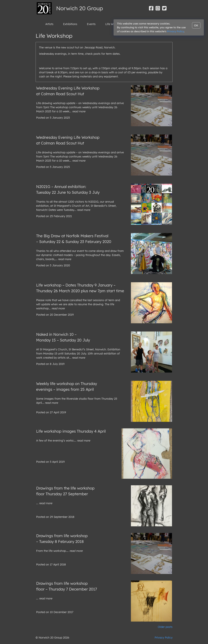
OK (196, 25)
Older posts (165, 627)
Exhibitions (70, 24)
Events (91, 24)
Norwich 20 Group (80, 8)
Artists (49, 24)
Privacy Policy (164, 638)
